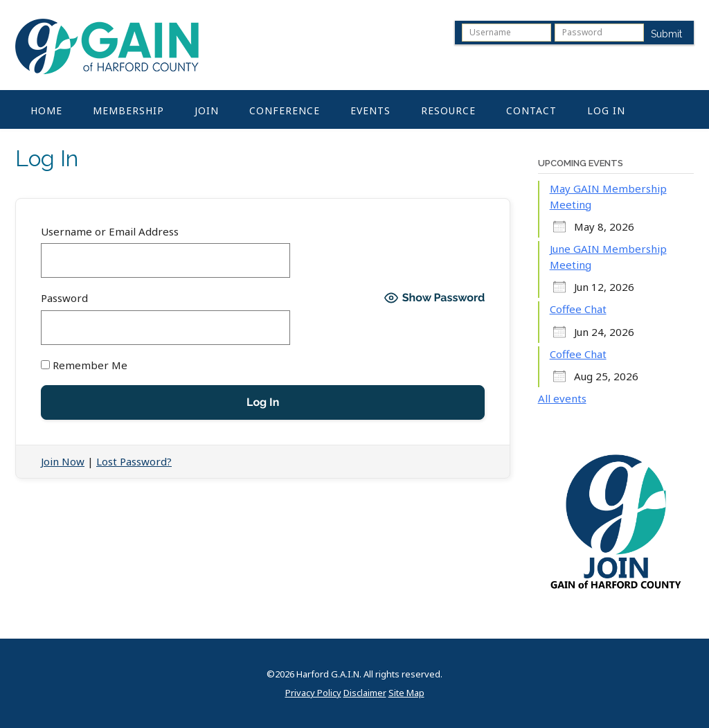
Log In (606, 110)
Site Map (406, 693)
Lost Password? (134, 461)
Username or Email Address (110, 231)
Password (64, 298)
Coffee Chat (578, 309)
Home (46, 110)
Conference (285, 110)
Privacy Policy (313, 693)
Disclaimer (365, 693)
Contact (531, 110)
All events (562, 398)
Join (207, 110)
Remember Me (84, 365)
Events (370, 110)
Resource (448, 110)
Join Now (63, 461)
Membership (128, 110)
